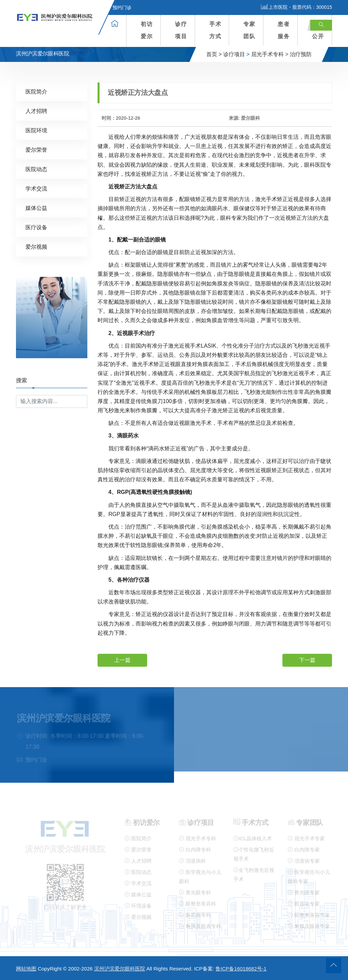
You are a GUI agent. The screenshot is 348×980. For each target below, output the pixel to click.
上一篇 (122, 660)
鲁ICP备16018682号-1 (241, 969)
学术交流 (36, 188)
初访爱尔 (147, 30)
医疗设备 (36, 227)
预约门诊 (118, 7)
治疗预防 (301, 54)
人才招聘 (36, 111)
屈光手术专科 (267, 54)
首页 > (214, 54)
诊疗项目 (181, 30)
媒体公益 (36, 208)
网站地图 (26, 969)
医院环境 (36, 130)
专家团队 (249, 30)
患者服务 (284, 30)
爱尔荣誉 (36, 150)
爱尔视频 (36, 246)
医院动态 (36, 169)
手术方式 (215, 30)
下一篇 (307, 660)
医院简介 (36, 91)
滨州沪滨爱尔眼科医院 (120, 969)
